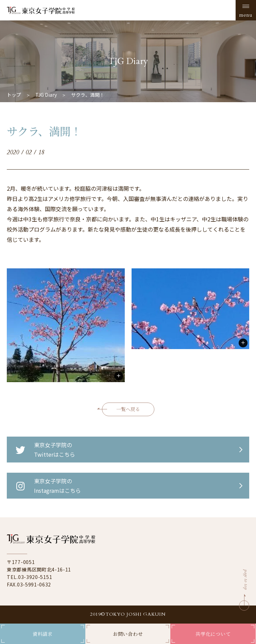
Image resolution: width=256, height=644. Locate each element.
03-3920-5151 (35, 577)
